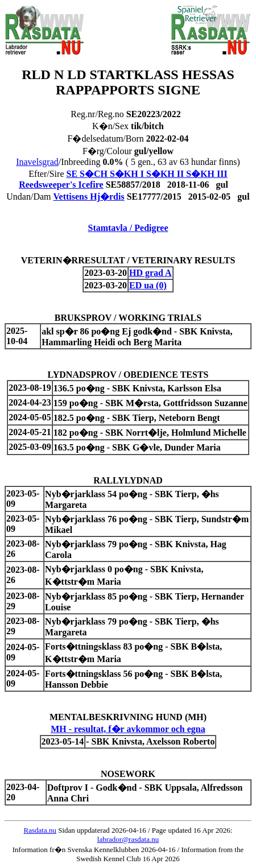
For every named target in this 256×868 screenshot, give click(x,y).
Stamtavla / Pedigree (128, 228)
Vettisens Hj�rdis (89, 197)
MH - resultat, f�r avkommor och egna (128, 729)
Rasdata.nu (40, 830)
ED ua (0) (148, 285)
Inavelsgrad (37, 162)
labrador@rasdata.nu (128, 839)
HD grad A (150, 273)
